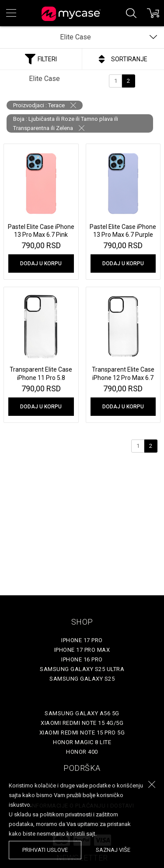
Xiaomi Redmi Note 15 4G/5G (82, 723)
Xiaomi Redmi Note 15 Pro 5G (82, 733)
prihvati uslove (45, 850)
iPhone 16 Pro (82, 659)
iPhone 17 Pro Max (82, 650)
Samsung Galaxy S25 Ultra (82, 669)
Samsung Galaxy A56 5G (82, 713)
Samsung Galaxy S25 (82, 679)
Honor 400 (82, 752)
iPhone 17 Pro (82, 640)
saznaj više (113, 850)
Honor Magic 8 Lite (82, 742)
